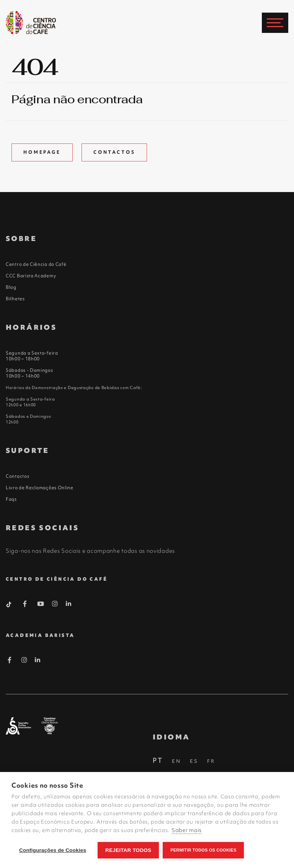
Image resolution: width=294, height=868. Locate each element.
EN (176, 761)
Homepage (42, 152)
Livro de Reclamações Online (40, 488)
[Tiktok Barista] (10, 604)
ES (194, 761)
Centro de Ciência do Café (36, 264)
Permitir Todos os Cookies (203, 850)
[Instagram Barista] (55, 604)
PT (158, 760)
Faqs (11, 499)
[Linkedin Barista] (69, 604)
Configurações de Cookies (53, 850)
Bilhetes (15, 299)
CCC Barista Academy (31, 276)
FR (211, 761)
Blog (11, 287)
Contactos (114, 152)
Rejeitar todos (128, 850)
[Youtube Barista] (41, 605)
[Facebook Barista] (25, 605)
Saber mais (187, 830)
